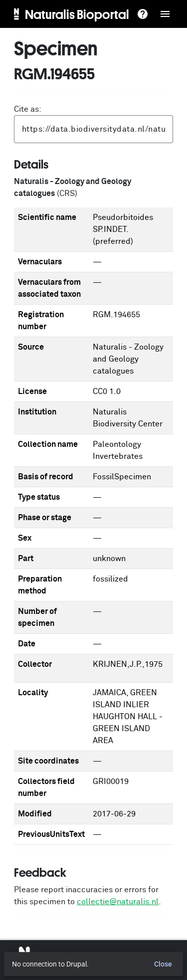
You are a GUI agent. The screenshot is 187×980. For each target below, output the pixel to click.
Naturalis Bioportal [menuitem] (77, 14)
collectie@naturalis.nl (118, 902)
